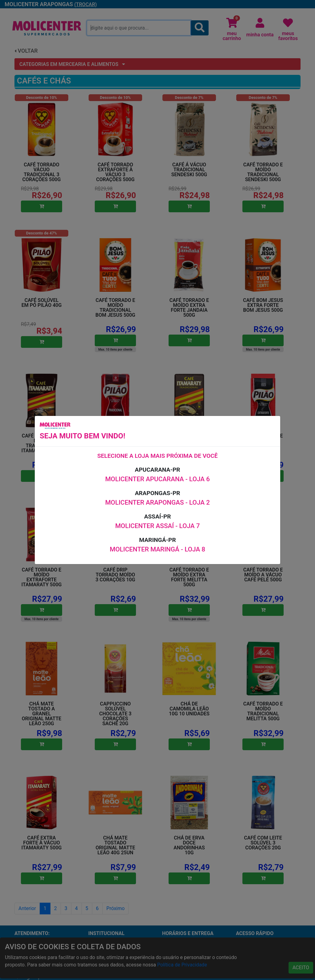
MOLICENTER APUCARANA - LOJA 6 (157, 479)
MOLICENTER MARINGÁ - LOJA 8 (157, 549)
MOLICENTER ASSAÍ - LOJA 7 (157, 526)
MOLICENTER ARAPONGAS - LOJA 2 (157, 502)
